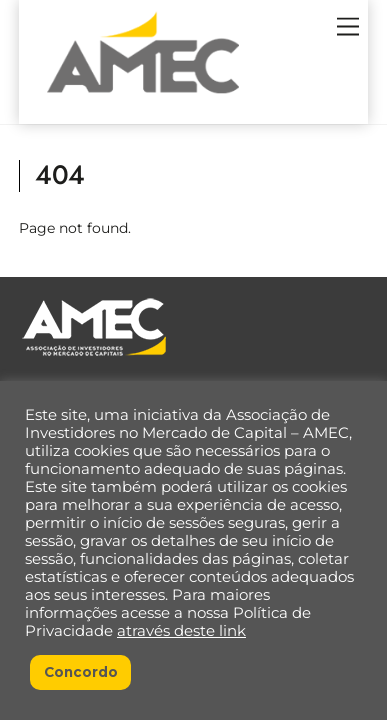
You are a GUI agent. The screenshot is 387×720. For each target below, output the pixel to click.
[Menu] (348, 27)
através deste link (181, 631)
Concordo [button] (81, 672)
